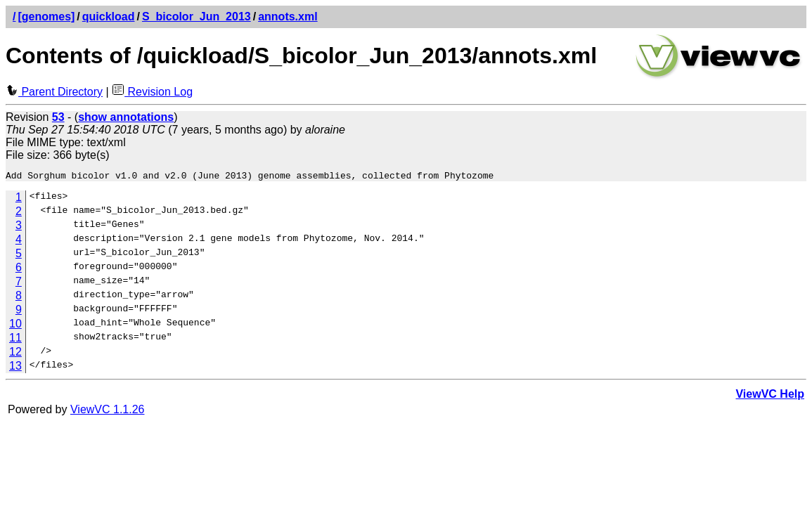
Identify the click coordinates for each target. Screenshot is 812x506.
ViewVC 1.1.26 (108, 411)
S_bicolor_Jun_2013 (196, 17)
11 (15, 340)
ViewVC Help (770, 396)
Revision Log (152, 92)
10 (15, 326)
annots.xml (288, 17)
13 (15, 368)
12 (15, 354)
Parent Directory (54, 92)
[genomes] (46, 17)
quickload (109, 17)
